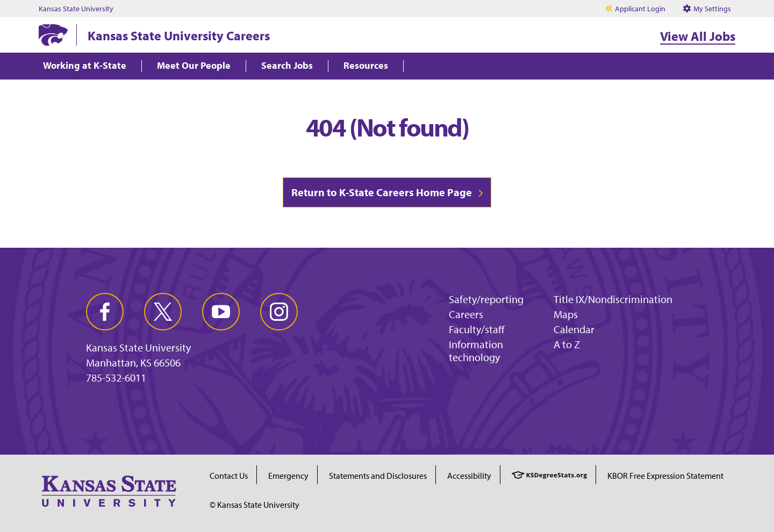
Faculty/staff (477, 329)
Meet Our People (194, 66)
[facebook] (105, 312)
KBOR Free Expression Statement (665, 476)
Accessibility (469, 476)
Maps (566, 314)
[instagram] (279, 312)
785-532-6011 (116, 378)
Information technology (476, 351)
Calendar (574, 329)
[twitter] (163, 312)
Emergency (288, 476)
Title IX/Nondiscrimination (613, 299)
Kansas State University (76, 9)
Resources (366, 66)
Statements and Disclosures (378, 476)
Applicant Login (640, 9)
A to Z (567, 344)
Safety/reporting (486, 299)
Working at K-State (85, 66)
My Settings (707, 9)
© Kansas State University (255, 505)
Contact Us (229, 476)
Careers (466, 314)
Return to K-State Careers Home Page (382, 192)
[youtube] (221, 312)
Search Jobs (287, 66)
